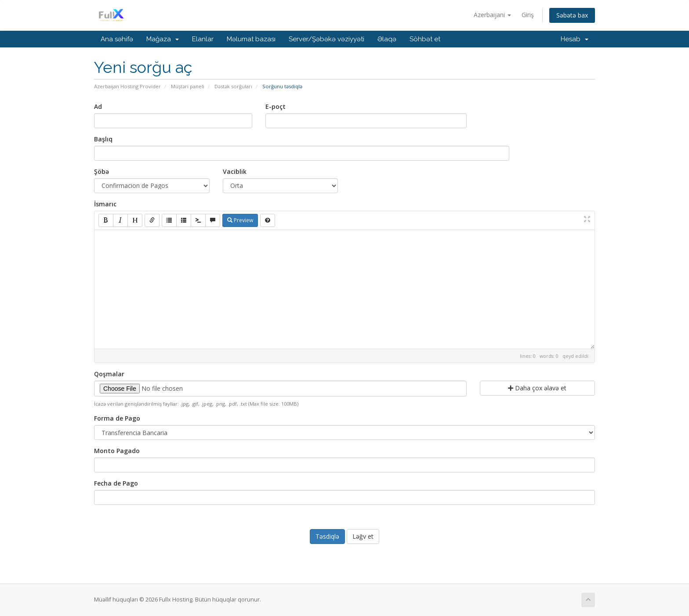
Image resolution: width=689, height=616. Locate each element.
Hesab (575, 39)
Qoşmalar (109, 374)
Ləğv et (363, 536)
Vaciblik (235, 171)
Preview (240, 220)
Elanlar (203, 39)
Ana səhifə (117, 39)
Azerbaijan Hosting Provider (127, 86)
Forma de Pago (117, 418)
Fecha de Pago (116, 483)
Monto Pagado (117, 451)
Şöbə (102, 171)
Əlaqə (387, 39)
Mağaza (163, 39)
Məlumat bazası (251, 39)
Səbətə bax (572, 15)
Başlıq (103, 139)
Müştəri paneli (188, 86)
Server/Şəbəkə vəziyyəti (326, 39)
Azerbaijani (492, 15)
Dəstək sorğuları (233, 86)
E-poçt (276, 106)
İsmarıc (105, 204)
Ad (98, 106)
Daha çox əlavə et (537, 388)
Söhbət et (425, 39)
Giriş (528, 15)
